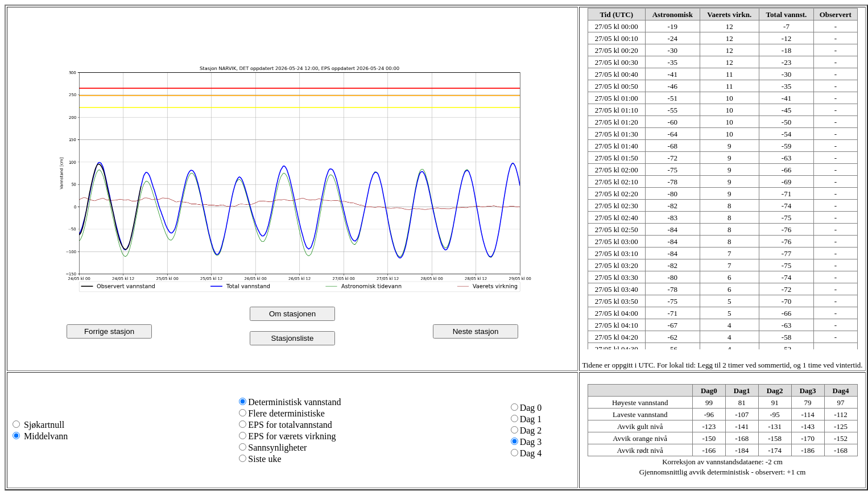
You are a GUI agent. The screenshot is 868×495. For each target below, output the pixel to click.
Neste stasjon (476, 331)
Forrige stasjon (109, 331)
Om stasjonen (292, 314)
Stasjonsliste (293, 338)
